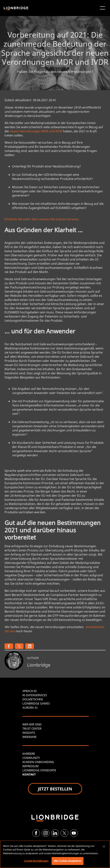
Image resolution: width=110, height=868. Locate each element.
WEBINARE (29, 737)
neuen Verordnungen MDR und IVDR (36, 131)
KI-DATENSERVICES (35, 695)
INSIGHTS (29, 733)
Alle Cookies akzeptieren (68, 861)
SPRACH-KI (29, 691)
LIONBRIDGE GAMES (36, 703)
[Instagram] (46, 833)
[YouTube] (74, 833)
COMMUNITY (31, 758)
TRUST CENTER (32, 728)
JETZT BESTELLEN (55, 789)
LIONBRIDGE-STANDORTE (39, 770)
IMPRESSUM (31, 766)
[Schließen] (104, 846)
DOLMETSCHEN (33, 699)
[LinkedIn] (55, 833)
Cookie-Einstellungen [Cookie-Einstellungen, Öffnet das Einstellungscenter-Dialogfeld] (36, 861)
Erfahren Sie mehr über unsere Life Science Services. (42, 219)
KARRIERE (29, 754)
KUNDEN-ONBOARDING (38, 762)
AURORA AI (30, 708)
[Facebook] (36, 833)
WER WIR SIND (32, 724)
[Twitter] (64, 833)
